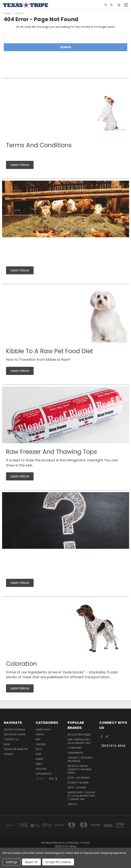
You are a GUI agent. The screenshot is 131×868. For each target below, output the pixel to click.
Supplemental (44, 774)
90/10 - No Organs (79, 778)
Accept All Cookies (58, 862)
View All (72, 804)
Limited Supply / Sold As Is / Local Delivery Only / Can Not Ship (81, 796)
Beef (38, 739)
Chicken (41, 744)
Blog (7, 744)
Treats (40, 734)
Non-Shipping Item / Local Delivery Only (79, 741)
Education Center (15, 734)
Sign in (8, 749)
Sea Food (41, 769)
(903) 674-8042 (113, 746)
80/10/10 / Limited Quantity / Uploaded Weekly (80, 769)
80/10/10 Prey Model (79, 735)
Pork (39, 754)
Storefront (75, 748)
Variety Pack (43, 730)
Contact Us (11, 739)
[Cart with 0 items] (119, 5)
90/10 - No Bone (77, 787)
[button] (20, 165)
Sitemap (8, 754)
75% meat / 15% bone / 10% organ (80, 759)
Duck (39, 749)
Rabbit (40, 759)
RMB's (39, 764)
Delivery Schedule (14, 730)
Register (22, 749)
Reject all (31, 862)
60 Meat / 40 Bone (78, 783)
